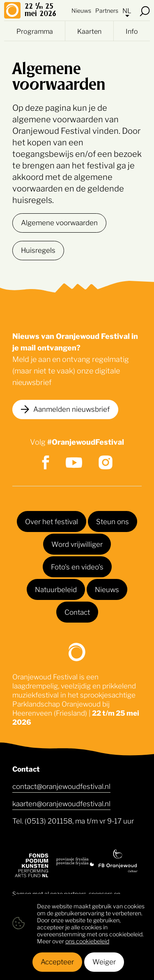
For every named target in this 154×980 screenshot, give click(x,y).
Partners (107, 10)
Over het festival (52, 521)
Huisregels (38, 250)
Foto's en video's (77, 566)
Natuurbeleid (56, 589)
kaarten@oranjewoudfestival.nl (61, 803)
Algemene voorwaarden (59, 222)
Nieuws (81, 10)
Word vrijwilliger (77, 544)
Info (132, 31)
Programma (35, 31)
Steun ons (113, 521)
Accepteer (57, 961)
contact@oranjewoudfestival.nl (61, 786)
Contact (77, 611)
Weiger (104, 961)
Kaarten (89, 31)
